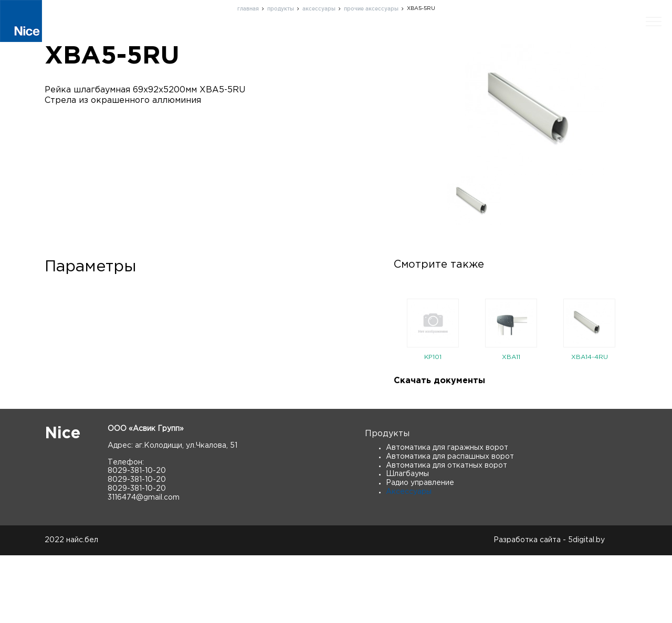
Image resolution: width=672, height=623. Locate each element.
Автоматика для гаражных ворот (447, 515)
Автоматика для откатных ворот (447, 533)
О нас (347, 39)
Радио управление (420, 551)
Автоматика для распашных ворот (450, 524)
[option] (433, 400)
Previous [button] (386, 400)
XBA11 (511, 425)
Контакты (459, 39)
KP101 (433, 425)
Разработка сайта (527, 608)
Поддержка (399, 39)
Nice (62, 501)
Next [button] (635, 400)
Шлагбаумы (407, 542)
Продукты (298, 39)
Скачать (600, 39)
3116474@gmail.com (144, 565)
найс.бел (82, 608)
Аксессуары (409, 559)
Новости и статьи (531, 39)
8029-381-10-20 (137, 538)
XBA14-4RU (590, 425)
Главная (244, 39)
